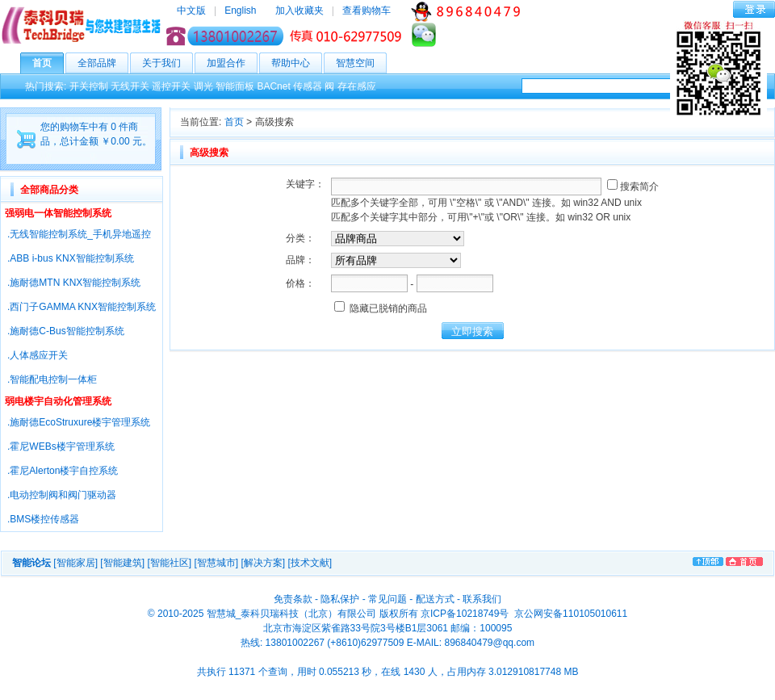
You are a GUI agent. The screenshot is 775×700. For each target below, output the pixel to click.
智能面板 (235, 86)
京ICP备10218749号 (465, 614)
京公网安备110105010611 (570, 614)
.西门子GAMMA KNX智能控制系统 (82, 307)
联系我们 (482, 599)
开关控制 (89, 86)
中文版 (191, 10)
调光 (203, 86)
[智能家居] (75, 563)
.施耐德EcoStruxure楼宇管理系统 (79, 422)
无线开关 (130, 86)
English (240, 10)
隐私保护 (340, 599)
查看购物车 (367, 10)
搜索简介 (633, 187)
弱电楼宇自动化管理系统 (58, 401)
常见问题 (387, 599)
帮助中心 (297, 63)
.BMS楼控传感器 (43, 519)
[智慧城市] (216, 563)
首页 (48, 63)
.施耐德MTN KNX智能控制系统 (74, 283)
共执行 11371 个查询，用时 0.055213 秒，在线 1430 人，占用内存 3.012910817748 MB (388, 672)
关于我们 (168, 63)
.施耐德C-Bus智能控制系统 (66, 331)
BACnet (273, 86)
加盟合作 (232, 63)
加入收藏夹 (300, 10)
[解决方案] (263, 563)
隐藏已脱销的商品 (381, 308)
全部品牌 (103, 63)
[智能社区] (169, 563)
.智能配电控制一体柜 (52, 379)
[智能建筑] (122, 563)
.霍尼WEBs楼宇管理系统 (61, 446)
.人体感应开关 (38, 355)
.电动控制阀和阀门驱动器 (62, 495)
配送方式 (435, 599)
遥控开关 (171, 86)
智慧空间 (361, 63)
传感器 (308, 86)
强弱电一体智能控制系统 (58, 213)
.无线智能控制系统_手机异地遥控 (79, 234)
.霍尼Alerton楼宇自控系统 (63, 471)
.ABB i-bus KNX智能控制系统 (71, 258)
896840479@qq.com (489, 643)
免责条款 (293, 599)
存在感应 (357, 86)
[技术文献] (310, 563)
